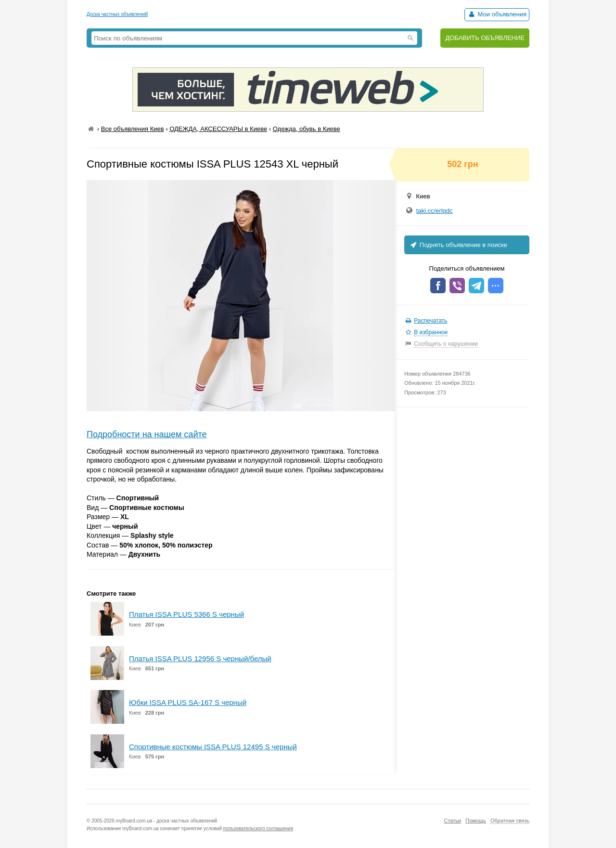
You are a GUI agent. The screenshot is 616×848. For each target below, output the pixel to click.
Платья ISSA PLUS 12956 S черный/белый (200, 659)
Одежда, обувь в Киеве (307, 129)
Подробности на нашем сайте (147, 434)
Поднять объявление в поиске (458, 245)
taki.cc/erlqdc (435, 211)
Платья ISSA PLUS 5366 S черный (186, 614)
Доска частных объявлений (117, 14)
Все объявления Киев (133, 129)
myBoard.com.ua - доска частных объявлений (167, 821)
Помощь (476, 821)
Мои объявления (497, 14)
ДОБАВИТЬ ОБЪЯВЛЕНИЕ (485, 38)
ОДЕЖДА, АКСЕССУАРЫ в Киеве (218, 129)
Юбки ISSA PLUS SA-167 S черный (188, 702)
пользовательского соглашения (258, 828)
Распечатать (430, 321)
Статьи (452, 821)
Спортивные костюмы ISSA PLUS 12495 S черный (213, 747)
